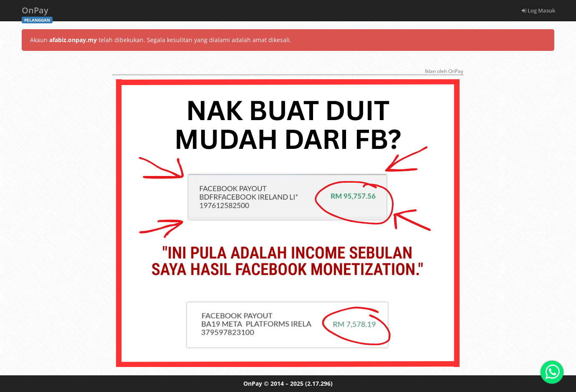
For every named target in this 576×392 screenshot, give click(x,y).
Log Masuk (538, 10)
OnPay (37, 13)
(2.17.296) (319, 383)
